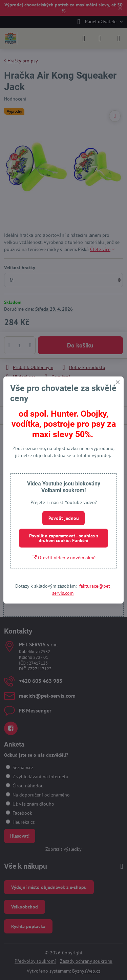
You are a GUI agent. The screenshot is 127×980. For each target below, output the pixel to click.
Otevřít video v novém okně (64, 558)
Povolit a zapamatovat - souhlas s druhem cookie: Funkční (64, 538)
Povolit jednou (64, 518)
